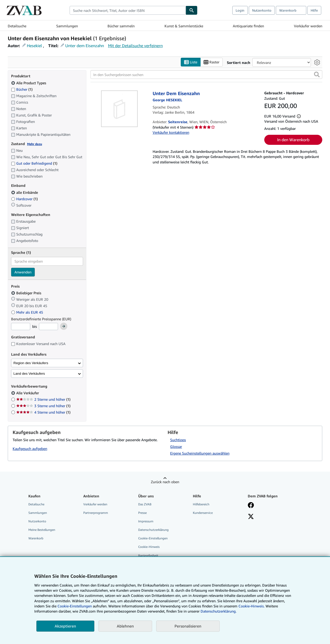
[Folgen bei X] (251, 517)
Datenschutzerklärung (153, 530)
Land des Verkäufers (29, 374)
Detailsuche (17, 26)
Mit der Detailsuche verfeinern (135, 46)
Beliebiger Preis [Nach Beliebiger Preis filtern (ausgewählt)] (27, 293)
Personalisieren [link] (188, 626)
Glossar (176, 446)
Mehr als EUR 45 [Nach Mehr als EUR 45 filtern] (28, 312)
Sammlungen (67, 26)
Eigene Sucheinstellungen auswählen (200, 453)
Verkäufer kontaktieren (171, 132)
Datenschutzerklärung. (218, 611)
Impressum (146, 521)
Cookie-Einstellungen (75, 606)
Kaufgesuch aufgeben (30, 449)
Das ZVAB (145, 504)
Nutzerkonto (262, 10)
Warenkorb (36, 538)
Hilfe (314, 10)
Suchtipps (178, 440)
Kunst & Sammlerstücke (184, 26)
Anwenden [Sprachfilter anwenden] (23, 272)
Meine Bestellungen (42, 530)
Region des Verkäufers (31, 363)
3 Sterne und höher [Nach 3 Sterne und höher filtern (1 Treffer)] (43, 406)
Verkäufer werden (308, 26)
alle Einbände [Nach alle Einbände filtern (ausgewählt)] (25, 192)
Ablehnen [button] (125, 626)
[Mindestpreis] (21, 327)
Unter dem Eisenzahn (85, 46)
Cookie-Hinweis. (251, 606)
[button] (317, 74)
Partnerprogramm (96, 513)
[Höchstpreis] (48, 327)
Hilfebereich (201, 504)
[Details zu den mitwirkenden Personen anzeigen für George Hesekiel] (167, 100)
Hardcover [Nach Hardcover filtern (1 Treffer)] (24, 199)
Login (240, 10)
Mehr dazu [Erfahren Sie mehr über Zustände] (35, 144)
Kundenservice (203, 513)
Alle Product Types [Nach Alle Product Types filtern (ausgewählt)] (29, 83)
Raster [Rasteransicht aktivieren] (212, 62)
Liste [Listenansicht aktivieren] (191, 62)
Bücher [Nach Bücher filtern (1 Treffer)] (22, 89)
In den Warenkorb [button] (293, 140)
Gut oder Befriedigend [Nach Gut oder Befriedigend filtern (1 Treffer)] (34, 163)
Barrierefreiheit (148, 555)
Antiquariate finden (248, 26)
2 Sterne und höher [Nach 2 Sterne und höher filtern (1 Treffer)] (43, 399)
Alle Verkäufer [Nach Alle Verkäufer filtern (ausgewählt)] (28, 393)
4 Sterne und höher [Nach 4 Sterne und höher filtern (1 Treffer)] (43, 412)
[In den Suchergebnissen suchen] (206, 74)
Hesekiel (34, 46)
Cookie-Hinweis (149, 547)
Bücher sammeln (121, 26)
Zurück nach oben (165, 482)
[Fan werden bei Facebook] (251, 506)
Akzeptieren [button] (65, 626)
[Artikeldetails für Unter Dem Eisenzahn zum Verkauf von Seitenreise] (119, 109)
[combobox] (128, 10)
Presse (142, 513)
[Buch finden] (192, 10)
